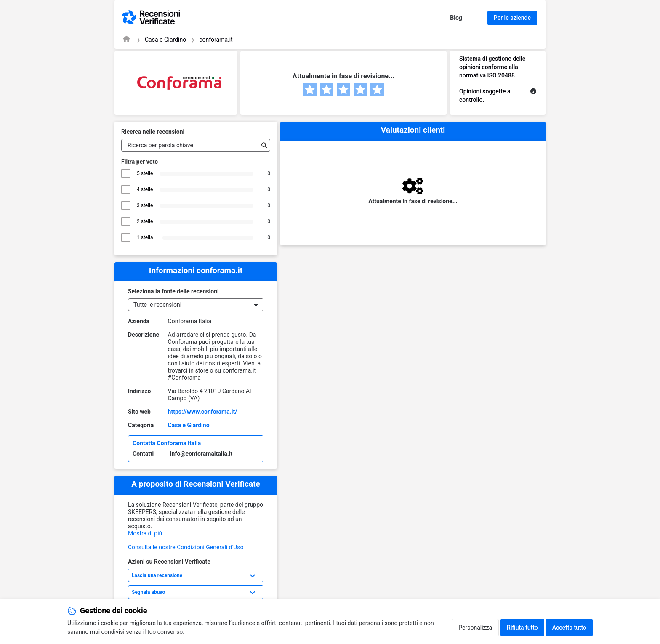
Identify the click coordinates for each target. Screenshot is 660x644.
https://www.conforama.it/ (203, 412)
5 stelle (145, 173)
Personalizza (475, 628)
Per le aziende (512, 18)
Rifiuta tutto (522, 628)
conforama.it (216, 40)
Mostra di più (145, 533)
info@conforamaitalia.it (201, 454)
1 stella (146, 237)
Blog (456, 18)
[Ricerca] (262, 145)
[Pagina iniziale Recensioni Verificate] (126, 39)
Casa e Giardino (165, 40)
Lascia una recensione (157, 575)
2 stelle (145, 221)
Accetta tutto (569, 628)
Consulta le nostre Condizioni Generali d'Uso (186, 547)
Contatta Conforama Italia (167, 443)
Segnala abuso (148, 592)
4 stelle (145, 189)
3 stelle (145, 205)
